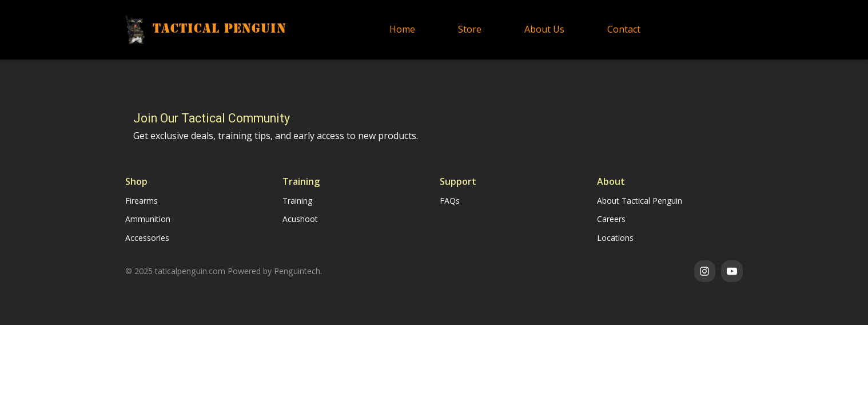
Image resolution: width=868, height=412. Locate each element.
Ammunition (148, 219)
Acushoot (300, 219)
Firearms (142, 201)
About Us (544, 29)
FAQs (450, 201)
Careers (611, 219)
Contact (624, 29)
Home (402, 29)
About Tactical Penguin (640, 201)
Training (297, 201)
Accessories (147, 238)
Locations (615, 238)
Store (470, 29)
